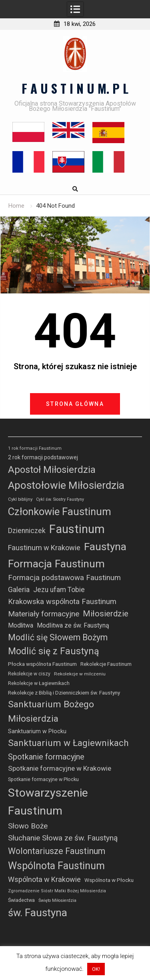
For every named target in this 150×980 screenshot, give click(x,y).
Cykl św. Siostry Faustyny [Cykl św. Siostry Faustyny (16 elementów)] (60, 499)
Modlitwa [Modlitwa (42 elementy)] (21, 625)
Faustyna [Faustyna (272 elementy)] (105, 547)
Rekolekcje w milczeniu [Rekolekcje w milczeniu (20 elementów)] (80, 674)
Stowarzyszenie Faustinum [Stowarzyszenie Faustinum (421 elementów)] (48, 802)
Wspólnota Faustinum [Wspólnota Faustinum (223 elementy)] (56, 866)
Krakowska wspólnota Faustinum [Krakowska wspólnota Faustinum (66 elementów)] (62, 601)
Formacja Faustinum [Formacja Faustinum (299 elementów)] (56, 564)
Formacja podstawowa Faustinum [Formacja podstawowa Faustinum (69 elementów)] (64, 578)
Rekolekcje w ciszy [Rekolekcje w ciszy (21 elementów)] (29, 674)
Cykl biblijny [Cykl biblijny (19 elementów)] (20, 499)
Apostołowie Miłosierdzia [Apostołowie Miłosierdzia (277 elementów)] (66, 485)
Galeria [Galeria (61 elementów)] (19, 589)
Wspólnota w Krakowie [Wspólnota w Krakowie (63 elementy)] (44, 879)
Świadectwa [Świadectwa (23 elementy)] (21, 900)
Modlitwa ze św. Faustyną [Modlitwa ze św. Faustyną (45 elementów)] (73, 625)
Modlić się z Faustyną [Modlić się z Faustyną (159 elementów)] (54, 651)
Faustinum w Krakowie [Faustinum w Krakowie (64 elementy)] (44, 548)
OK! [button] (96, 969)
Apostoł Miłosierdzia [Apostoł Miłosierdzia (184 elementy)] (52, 470)
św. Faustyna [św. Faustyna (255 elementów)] (38, 913)
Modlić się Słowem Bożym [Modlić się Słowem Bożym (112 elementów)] (58, 637)
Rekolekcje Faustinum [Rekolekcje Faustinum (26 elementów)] (106, 664)
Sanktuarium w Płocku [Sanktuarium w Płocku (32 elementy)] (37, 731)
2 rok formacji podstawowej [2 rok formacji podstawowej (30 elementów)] (43, 457)
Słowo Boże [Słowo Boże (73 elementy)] (28, 826)
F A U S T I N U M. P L (75, 88)
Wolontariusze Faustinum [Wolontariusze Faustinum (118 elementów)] (57, 851)
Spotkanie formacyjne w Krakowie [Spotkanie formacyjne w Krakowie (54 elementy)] (60, 768)
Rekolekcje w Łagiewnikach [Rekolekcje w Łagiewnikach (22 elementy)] (39, 683)
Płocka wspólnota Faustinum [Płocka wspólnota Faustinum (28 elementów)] (42, 664)
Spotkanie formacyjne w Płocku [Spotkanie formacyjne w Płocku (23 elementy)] (43, 779)
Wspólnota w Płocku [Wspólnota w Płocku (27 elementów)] (109, 880)
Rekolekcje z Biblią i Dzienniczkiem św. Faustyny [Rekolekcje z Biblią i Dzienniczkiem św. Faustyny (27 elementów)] (64, 693)
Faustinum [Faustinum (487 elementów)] (77, 529)
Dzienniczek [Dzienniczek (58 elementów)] (27, 531)
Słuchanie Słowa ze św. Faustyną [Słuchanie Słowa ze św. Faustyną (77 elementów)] (63, 838)
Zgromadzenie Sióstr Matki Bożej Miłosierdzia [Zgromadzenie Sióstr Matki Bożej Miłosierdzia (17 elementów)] (57, 891)
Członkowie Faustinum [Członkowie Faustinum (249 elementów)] (60, 512)
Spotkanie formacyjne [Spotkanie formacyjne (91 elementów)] (46, 757)
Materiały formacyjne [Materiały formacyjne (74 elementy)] (44, 614)
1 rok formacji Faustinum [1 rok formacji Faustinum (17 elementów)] (35, 448)
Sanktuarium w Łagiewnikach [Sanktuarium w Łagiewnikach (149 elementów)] (68, 743)
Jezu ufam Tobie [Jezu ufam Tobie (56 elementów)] (59, 590)
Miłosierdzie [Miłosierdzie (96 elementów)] (106, 614)
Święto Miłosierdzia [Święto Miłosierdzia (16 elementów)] (57, 900)
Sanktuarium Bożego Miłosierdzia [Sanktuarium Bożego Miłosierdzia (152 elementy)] (51, 712)
